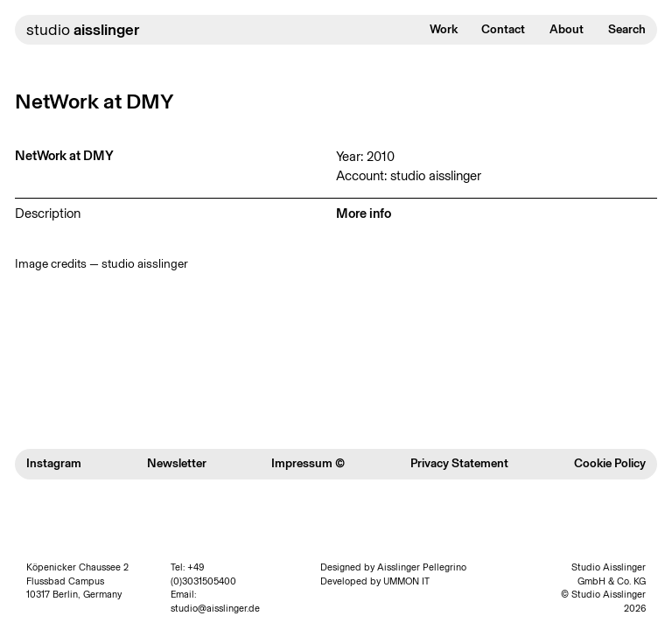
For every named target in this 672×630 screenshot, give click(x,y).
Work (444, 29)
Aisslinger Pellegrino (422, 567)
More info (364, 213)
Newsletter (177, 463)
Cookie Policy (610, 463)
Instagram (54, 463)
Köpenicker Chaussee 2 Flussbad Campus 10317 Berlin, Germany (77, 581)
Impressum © (308, 463)
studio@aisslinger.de (215, 609)
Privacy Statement (459, 463)
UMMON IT (406, 581)
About (567, 29)
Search (627, 29)
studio (83, 30)
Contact (503, 29)
